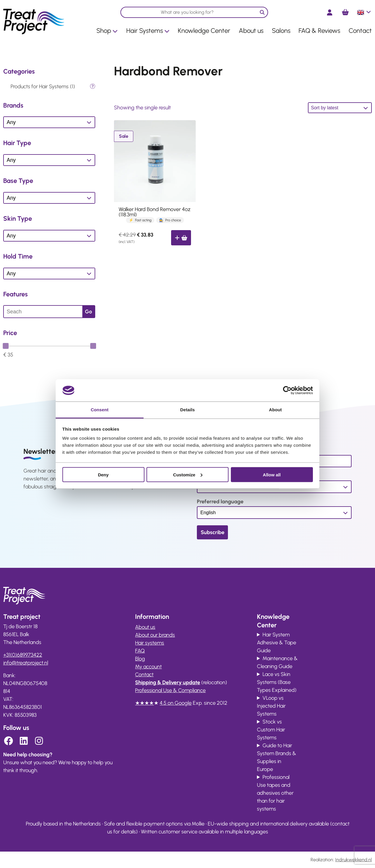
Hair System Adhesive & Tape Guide (277, 643)
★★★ (142, 703)
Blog (140, 659)
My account (148, 667)
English (364, 12)
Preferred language (220, 502)
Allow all (272, 474)
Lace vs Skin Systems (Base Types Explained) (277, 682)
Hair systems (150, 643)
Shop (107, 31)
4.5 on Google (176, 703)
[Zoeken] (262, 12)
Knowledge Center (204, 31)
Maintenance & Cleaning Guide (277, 662)
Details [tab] (187, 410)
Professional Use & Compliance (170, 690)
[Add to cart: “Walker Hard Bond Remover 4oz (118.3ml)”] (181, 238)
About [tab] (275, 410)
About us (251, 31)
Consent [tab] (100, 410)
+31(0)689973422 (23, 655)
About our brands (155, 635)
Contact (360, 31)
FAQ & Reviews (319, 31)
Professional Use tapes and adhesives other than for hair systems (275, 793)
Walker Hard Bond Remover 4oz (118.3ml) (155, 212)
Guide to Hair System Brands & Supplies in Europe (277, 757)
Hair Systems (148, 31)
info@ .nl (26, 663)
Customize (188, 474)
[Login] (330, 12)
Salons (281, 31)
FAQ (140, 651)
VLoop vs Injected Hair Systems (271, 706)
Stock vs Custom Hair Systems (271, 730)
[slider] (6, 346)
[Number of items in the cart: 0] (345, 12)
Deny (103, 474)
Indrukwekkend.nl (353, 860)
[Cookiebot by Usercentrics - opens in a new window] (287, 390)
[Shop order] (340, 108)
